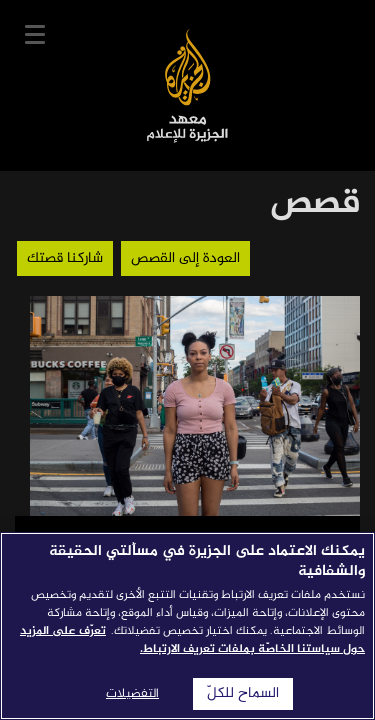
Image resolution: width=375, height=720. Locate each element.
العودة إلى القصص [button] (185, 258)
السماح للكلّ (243, 694)
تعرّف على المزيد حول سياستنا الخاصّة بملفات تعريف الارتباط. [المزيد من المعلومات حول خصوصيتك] (192, 640)
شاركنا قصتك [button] (65, 258)
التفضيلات (132, 694)
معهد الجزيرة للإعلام (187, 85)
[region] (187, 626)
